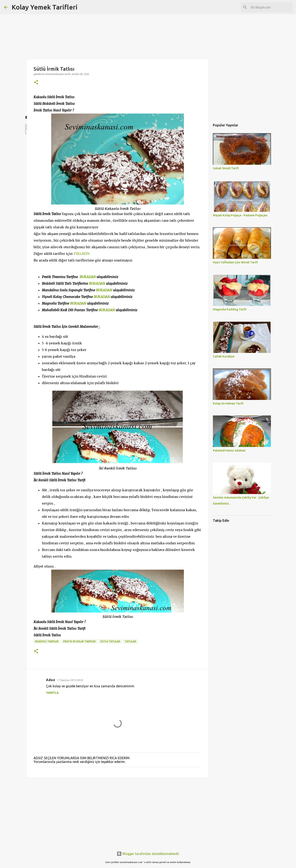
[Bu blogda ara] (271, 7)
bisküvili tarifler (47, 641)
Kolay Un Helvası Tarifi (228, 403)
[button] (36, 83)
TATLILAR (130, 641)
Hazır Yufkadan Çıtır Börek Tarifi (235, 262)
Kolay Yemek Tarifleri (45, 7)
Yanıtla (52, 693)
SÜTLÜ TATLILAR (110, 641)
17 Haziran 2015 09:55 (70, 680)
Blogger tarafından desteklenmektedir (148, 854)
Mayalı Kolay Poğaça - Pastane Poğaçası (240, 215)
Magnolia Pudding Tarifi (230, 309)
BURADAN (88, 277)
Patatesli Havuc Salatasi (229, 450)
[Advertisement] (118, 812)
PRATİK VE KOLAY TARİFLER (79, 641)
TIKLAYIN (81, 254)
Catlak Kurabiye (224, 356)
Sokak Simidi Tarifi (226, 168)
